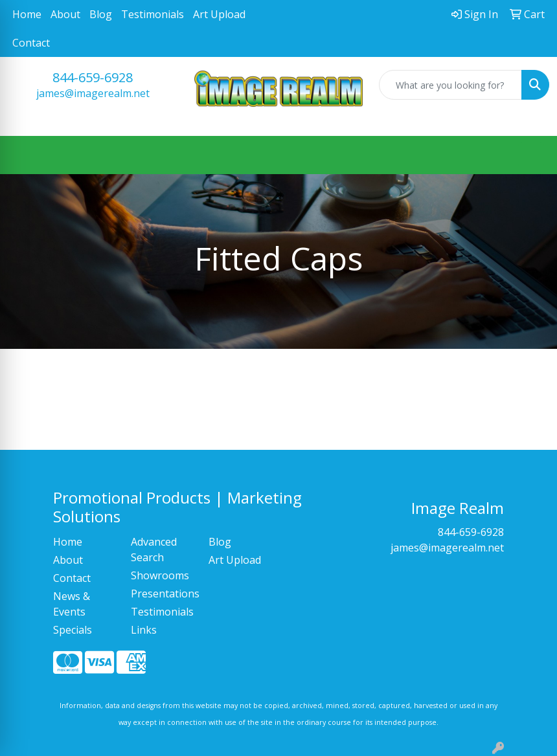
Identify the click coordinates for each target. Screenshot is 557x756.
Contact (31, 43)
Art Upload (219, 14)
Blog (101, 14)
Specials (73, 630)
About (65, 14)
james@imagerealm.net (93, 93)
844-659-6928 (93, 77)
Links (144, 630)
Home (27, 14)
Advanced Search (154, 550)
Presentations (162, 594)
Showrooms (160, 575)
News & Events (72, 604)
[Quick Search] (450, 85)
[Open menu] (531, 155)
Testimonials (153, 14)
